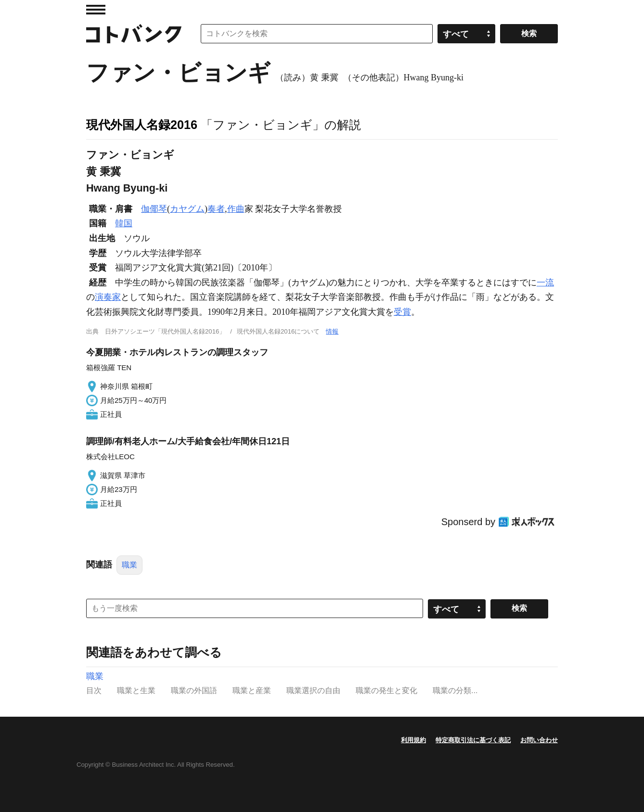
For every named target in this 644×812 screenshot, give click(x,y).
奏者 (216, 209)
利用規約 (413, 740)
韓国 (124, 223)
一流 (545, 283)
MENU (96, 10)
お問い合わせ (539, 740)
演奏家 (108, 297)
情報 (332, 331)
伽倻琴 (154, 209)
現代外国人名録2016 (142, 125)
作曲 (236, 209)
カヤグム (187, 209)
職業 (129, 565)
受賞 (402, 312)
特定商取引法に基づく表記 (473, 740)
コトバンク (134, 34)
